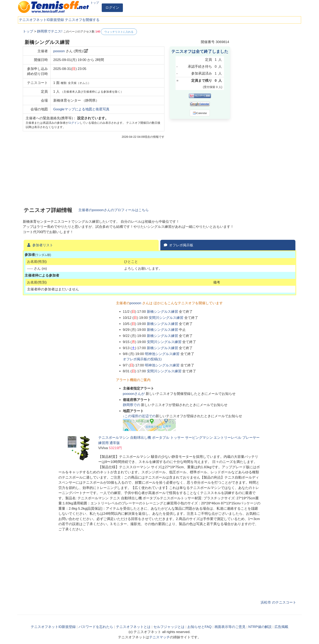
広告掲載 (281, 627)
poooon (59, 51)
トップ (95, 3)
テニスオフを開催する (82, 20)
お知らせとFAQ (199, 627)
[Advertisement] (266, 89)
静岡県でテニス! (50, 31)
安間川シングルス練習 (166, 318)
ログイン (112, 8)
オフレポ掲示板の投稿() (142, 359)
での (132, 405)
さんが (134, 394)
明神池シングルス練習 (162, 354)
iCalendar (200, 113)
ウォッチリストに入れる (119, 32)
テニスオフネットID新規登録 (41, 20)
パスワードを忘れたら (96, 627)
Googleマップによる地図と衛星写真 (81, 109)
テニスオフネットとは (133, 627)
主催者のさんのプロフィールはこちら (114, 210)
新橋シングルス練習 (162, 312)
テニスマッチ (159, 637)
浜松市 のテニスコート (278, 602)
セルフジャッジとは (169, 627)
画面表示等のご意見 (230, 627)
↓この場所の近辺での (139, 416)
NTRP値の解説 (260, 627)
